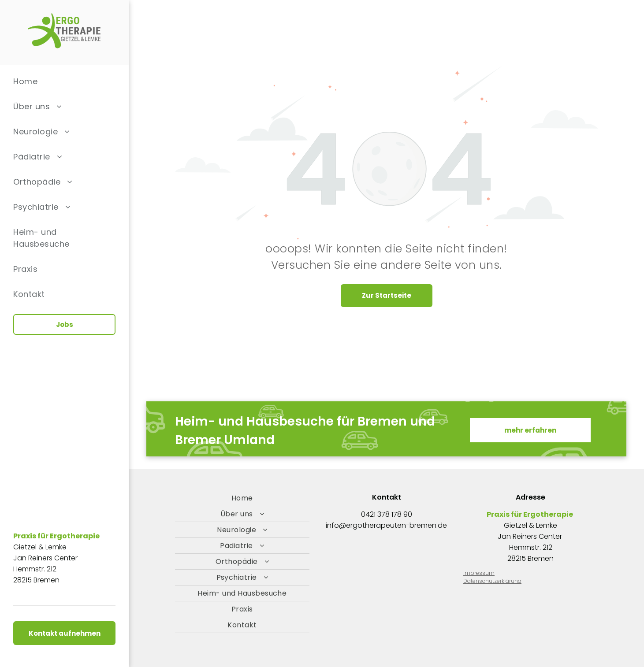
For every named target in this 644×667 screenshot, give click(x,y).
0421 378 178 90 (387, 514)
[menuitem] (64, 81)
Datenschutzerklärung (492, 581)
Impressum (479, 573)
